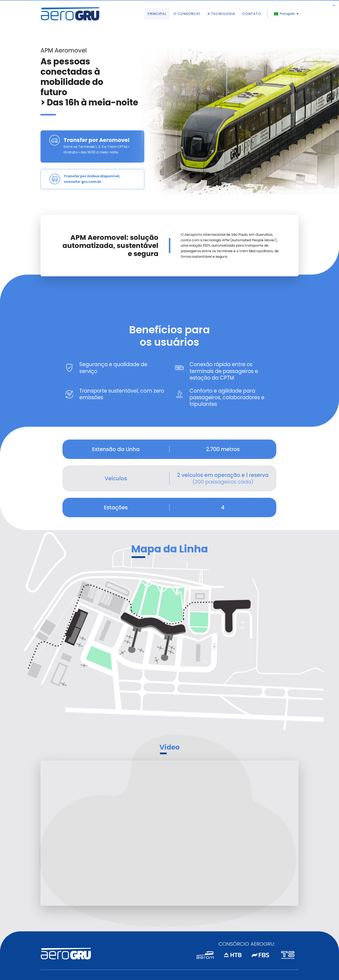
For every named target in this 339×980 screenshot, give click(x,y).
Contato (252, 14)
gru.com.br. (92, 182)
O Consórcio (187, 14)
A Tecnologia (221, 14)
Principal (157, 14)
